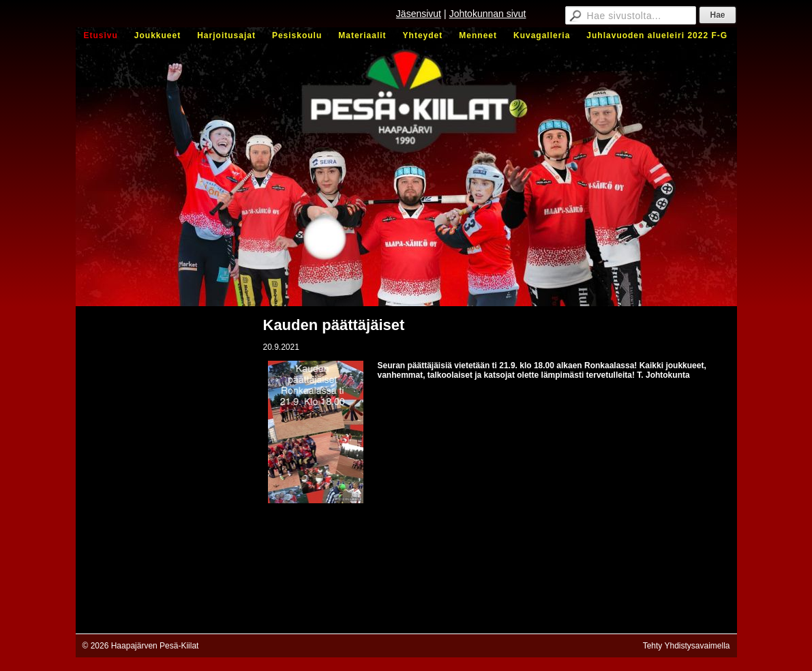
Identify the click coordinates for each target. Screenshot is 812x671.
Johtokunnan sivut (488, 14)
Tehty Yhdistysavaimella (687, 646)
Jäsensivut (419, 14)
